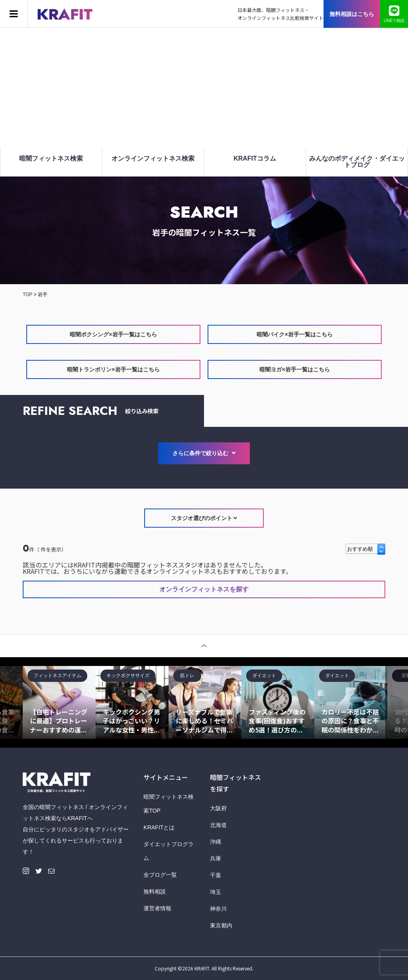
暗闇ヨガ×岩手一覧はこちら (294, 369)
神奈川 (218, 909)
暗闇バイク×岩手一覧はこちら (294, 334)
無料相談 (155, 892)
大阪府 (218, 808)
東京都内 (221, 925)
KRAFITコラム (255, 158)
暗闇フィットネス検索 (51, 158)
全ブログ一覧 (160, 875)
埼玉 (216, 892)
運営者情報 (157, 908)
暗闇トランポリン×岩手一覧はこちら (113, 369)
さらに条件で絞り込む (204, 453)
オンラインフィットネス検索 (153, 158)
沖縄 (216, 842)
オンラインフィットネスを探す (204, 589)
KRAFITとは (159, 827)
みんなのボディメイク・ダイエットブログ (357, 162)
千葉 (216, 875)
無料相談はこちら (352, 14)
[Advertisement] (204, 88)
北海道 (218, 825)
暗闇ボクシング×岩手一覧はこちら (113, 334)
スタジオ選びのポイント (204, 518)
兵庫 (216, 858)
